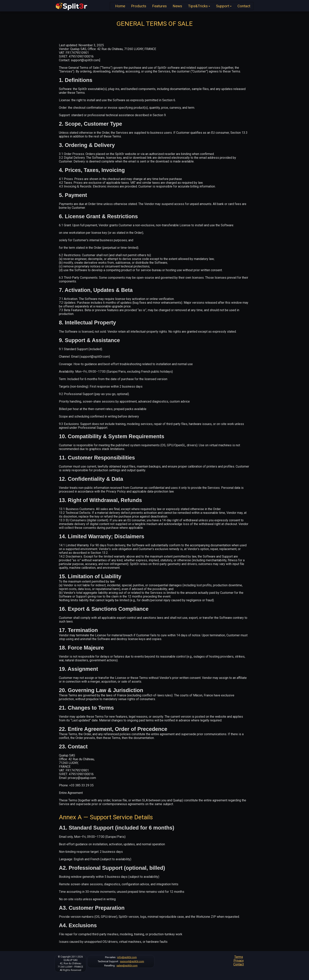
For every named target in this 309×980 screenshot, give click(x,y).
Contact (244, 6)
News (177, 6)
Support (224, 6)
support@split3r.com (132, 961)
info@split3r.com (127, 957)
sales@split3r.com (127, 966)
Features (159, 6)
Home (120, 6)
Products (139, 6)
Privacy (239, 961)
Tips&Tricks (199, 6)
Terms (239, 957)
